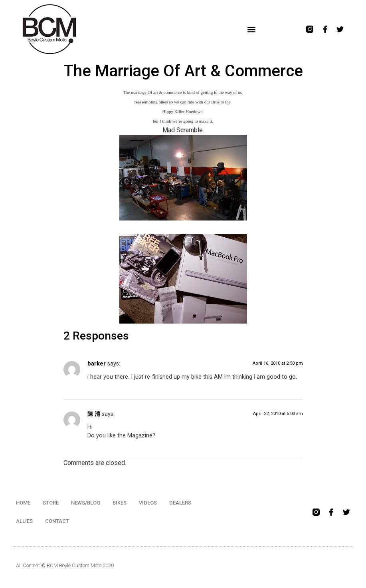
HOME (23, 503)
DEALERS (180, 503)
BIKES (120, 503)
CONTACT (57, 521)
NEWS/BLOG (86, 503)
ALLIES (24, 521)
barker (97, 364)
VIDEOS (148, 503)
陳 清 (94, 414)
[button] (252, 29)
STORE (51, 503)
